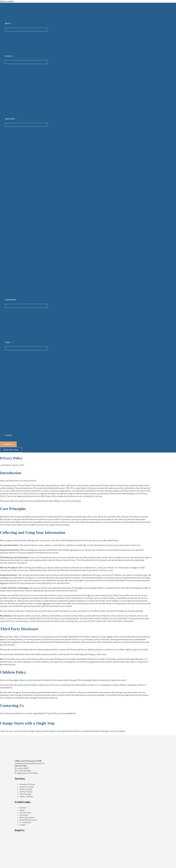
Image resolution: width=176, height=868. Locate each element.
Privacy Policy (25, 813)
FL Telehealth (25, 822)
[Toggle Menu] (26, 30)
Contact (23, 808)
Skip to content (7, 1)
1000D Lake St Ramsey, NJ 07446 (28, 761)
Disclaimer (24, 815)
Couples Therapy (27, 787)
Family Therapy (26, 792)
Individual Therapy (27, 784)
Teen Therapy (25, 794)
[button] (11, 23)
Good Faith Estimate (28, 820)
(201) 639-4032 (21, 766)
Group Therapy (26, 789)
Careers (23, 825)
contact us (71, 713)
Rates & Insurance (27, 817)
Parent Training (26, 796)
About (22, 810)
